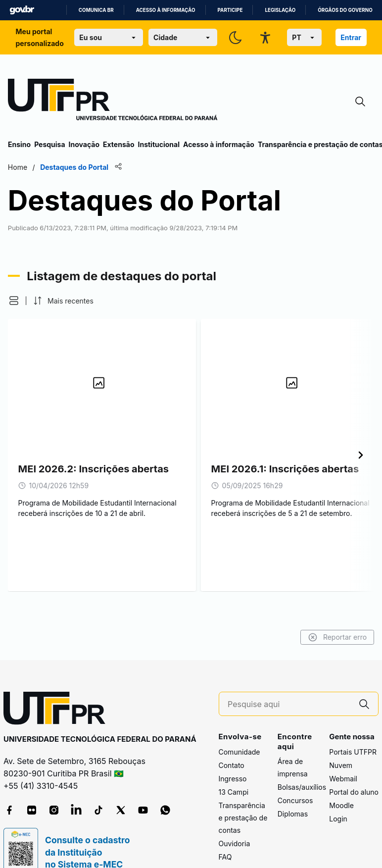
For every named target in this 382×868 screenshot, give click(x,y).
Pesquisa (49, 144)
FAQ (225, 857)
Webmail (343, 779)
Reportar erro (337, 637)
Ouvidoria (235, 843)
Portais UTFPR (353, 752)
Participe (230, 10)
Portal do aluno (354, 792)
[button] (14, 301)
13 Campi (234, 792)
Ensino (19, 144)
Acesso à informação (166, 10)
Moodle (341, 805)
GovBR (22, 10)
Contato (232, 765)
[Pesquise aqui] (289, 704)
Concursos (295, 800)
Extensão (119, 144)
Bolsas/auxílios (302, 787)
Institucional (159, 144)
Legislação (280, 10)
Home (18, 167)
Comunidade (239, 752)
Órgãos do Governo (345, 10)
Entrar (351, 37)
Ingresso (233, 779)
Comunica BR (96, 10)
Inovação (84, 144)
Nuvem (341, 765)
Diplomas (293, 814)
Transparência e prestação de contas (243, 818)
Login (338, 819)
